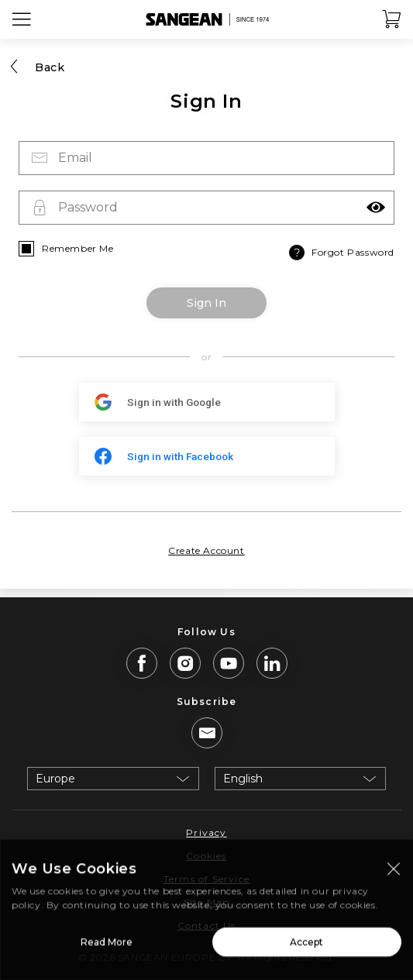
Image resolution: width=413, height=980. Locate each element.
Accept (306, 946)
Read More (107, 946)
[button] (376, 208)
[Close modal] (394, 874)
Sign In (206, 303)
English (243, 779)
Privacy (206, 832)
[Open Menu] (22, 19)
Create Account (206, 550)
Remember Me (78, 248)
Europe (55, 779)
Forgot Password (340, 253)
